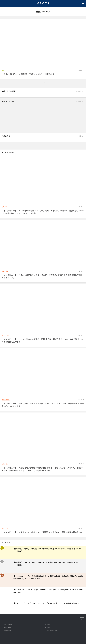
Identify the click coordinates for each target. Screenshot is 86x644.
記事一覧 (48, 625)
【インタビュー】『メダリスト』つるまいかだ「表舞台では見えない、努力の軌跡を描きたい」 (42, 532)
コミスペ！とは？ (9, 625)
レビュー (4, 70)
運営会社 (48, 628)
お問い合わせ (8, 630)
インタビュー (6, 207)
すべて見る (80, 91)
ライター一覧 (8, 628)
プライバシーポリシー (51, 630)
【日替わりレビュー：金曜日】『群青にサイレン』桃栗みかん (28, 74)
